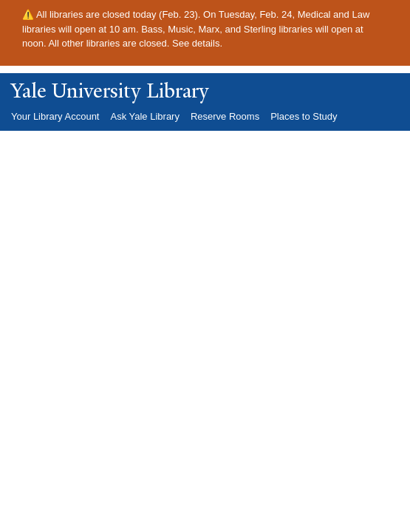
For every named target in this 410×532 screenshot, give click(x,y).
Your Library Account (55, 116)
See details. (197, 43)
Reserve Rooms (225, 116)
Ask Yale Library (144, 116)
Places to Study (304, 116)
